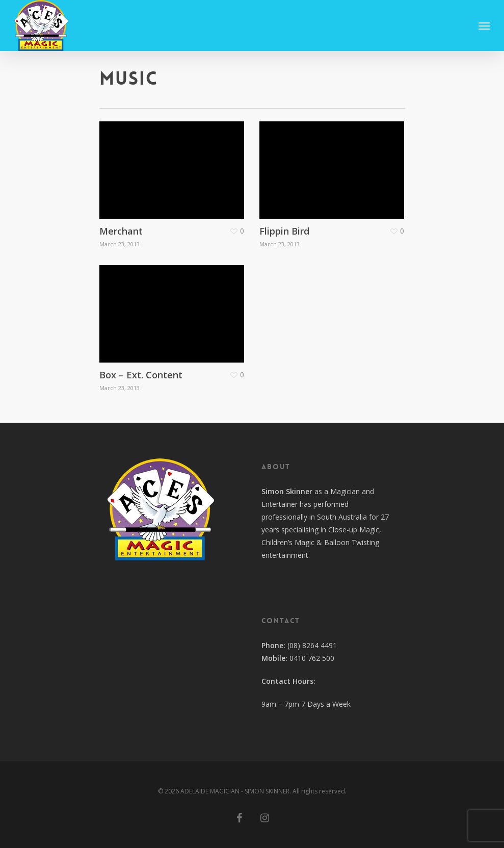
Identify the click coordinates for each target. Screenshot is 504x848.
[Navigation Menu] (484, 25)
